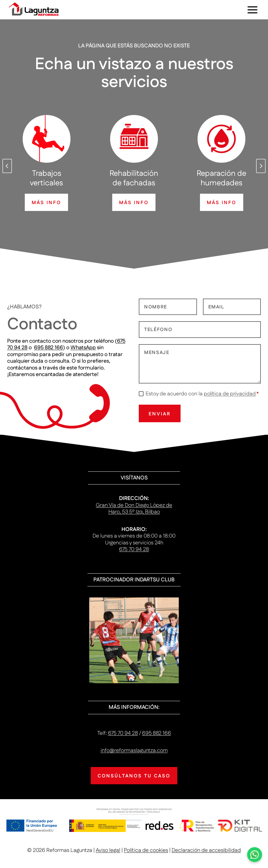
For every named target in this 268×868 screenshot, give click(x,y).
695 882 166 (48, 348)
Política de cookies (146, 850)
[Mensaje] (200, 364)
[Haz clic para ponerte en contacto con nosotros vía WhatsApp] (255, 855)
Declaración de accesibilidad (206, 850)
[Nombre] (168, 307)
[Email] (232, 307)
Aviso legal (108, 850)
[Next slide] (261, 166)
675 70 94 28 (134, 549)
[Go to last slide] (7, 166)
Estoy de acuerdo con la (202, 394)
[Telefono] (200, 330)
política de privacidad (230, 394)
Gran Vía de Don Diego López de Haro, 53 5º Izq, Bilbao (134, 509)
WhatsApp (83, 348)
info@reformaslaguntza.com (134, 751)
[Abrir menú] (252, 10)
